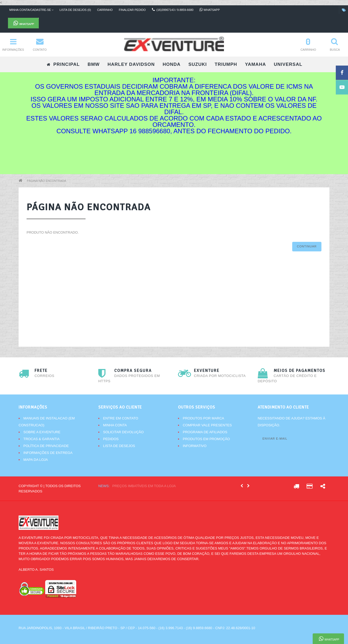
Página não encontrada (46, 181)
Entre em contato (121, 418)
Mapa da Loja (36, 460)
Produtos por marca (203, 418)
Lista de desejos (119, 446)
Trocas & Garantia (42, 439)
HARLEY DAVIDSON (131, 64)
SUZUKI (198, 64)
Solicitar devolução (123, 432)
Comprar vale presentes (207, 425)
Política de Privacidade (46, 446)
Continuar (307, 246)
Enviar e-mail (275, 439)
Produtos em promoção (206, 439)
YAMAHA (255, 64)
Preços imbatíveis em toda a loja (144, 486)
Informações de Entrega (48, 453)
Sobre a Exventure (42, 432)
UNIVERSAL (288, 64)
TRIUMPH (226, 64)
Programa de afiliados (205, 432)
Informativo (195, 446)
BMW (94, 64)
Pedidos (111, 439)
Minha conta (115, 425)
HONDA (171, 64)
